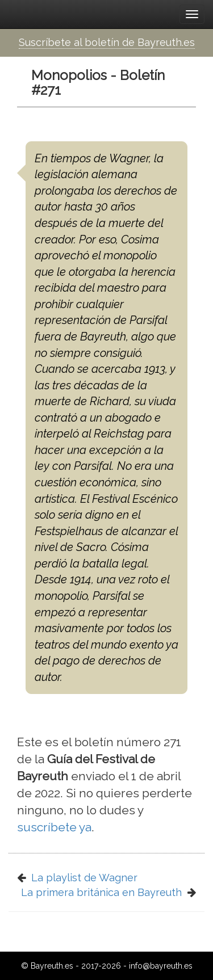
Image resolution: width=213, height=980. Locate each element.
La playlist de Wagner (84, 878)
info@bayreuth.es (161, 966)
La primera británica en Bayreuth (101, 892)
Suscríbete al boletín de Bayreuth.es (107, 42)
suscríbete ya (54, 827)
